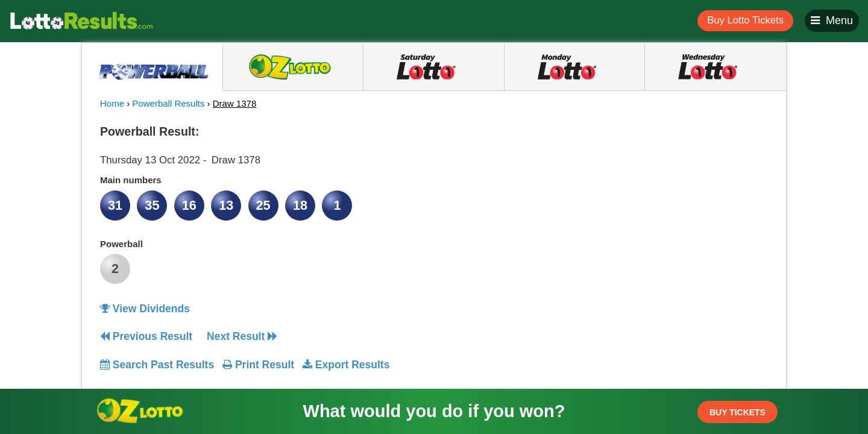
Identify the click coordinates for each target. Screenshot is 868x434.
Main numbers (131, 180)
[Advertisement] (659, 195)
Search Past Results (157, 365)
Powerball (121, 244)
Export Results (346, 365)
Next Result (242, 336)
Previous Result (146, 336)
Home (112, 103)
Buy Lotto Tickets (745, 20)
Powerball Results (168, 103)
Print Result (258, 365)
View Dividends (145, 309)
